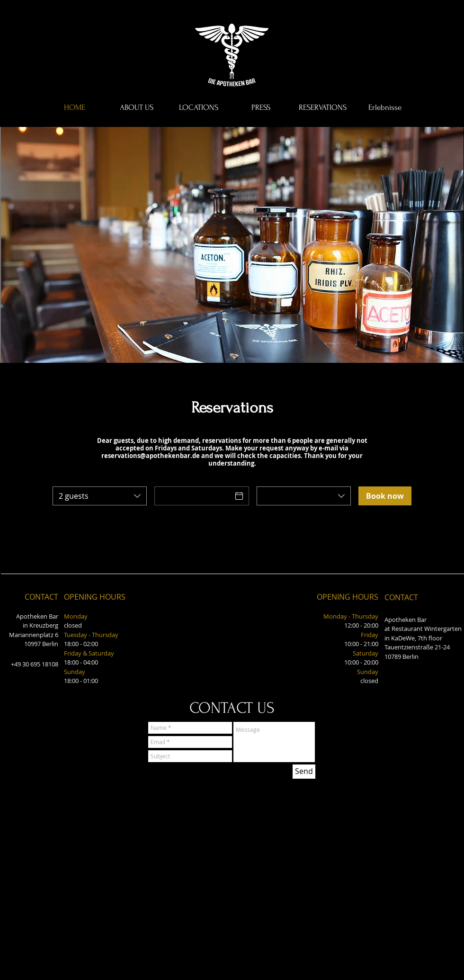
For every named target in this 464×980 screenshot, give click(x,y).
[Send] (304, 772)
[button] (232, 245)
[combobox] (100, 496)
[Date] (193, 496)
